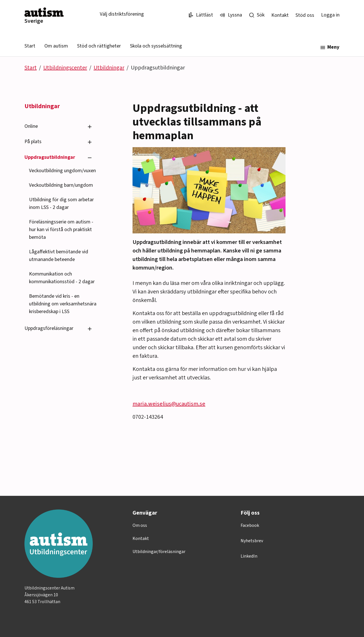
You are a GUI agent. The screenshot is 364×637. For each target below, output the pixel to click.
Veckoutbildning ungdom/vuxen (62, 171)
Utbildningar (109, 68)
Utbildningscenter (65, 68)
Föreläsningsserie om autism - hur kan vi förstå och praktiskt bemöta (61, 230)
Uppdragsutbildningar (50, 157)
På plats (33, 142)
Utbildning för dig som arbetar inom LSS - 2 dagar (61, 204)
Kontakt (280, 15)
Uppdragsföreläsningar (49, 328)
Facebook (250, 525)
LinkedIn (249, 556)
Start (30, 46)
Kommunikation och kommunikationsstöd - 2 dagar (62, 278)
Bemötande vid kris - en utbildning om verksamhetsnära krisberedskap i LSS (63, 304)
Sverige (34, 21)
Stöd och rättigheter (99, 46)
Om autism (56, 46)
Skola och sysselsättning (156, 46)
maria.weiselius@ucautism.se (169, 404)
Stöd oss (305, 15)
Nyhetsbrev (252, 541)
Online (31, 126)
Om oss (140, 525)
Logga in (330, 15)
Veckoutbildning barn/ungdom (61, 185)
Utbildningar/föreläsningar (159, 552)
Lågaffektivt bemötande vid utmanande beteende (59, 256)
